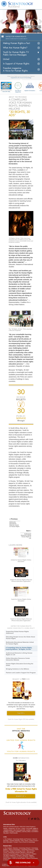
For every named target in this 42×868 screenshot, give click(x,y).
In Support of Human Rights (16, 64)
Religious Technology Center (18, 851)
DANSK (5, 829)
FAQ (22, 841)
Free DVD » (21, 713)
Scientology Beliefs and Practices (22, 839)
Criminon (19, 855)
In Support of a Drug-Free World (19, 857)
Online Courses (33, 841)
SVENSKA (35, 830)
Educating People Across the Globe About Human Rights (20, 638)
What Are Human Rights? (15, 48)
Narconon (26, 855)
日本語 (23, 829)
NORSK (28, 830)
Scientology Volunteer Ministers (17, 852)
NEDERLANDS (8, 830)
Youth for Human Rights (19, 858)
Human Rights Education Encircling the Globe (20, 664)
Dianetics (16, 848)
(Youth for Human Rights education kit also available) (21, 802)
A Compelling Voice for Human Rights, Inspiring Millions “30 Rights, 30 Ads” (19, 648)
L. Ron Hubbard (8, 839)
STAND (34, 854)
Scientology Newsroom (28, 849)
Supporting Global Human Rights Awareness (17, 632)
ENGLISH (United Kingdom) (27, 827)
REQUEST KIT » (21, 796)
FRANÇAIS (12, 829)
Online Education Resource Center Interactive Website (18, 659)
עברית (18, 828)
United (6, 59)
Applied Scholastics (30, 86)
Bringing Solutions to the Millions (18, 669)
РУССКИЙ (29, 829)
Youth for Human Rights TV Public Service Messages (16, 53)
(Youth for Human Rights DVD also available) (21, 719)
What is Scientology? (15, 849)
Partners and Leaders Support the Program (21, 673)
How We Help (6, 92)
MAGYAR (22, 830)
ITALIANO (6, 833)
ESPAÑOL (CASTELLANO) (23, 832)
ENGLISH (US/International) (11, 827)
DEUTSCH (17, 830)
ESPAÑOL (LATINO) (9, 832)
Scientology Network (25, 848)
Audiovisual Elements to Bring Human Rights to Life (19, 654)
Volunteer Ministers (15, 841)
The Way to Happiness (18, 87)
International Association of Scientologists (18, 853)
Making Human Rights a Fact (17, 43)
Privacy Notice (6, 866)
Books (26, 841)
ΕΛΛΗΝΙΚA (35, 832)
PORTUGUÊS (14, 833)
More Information (8, 842)
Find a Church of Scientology (27, 842)
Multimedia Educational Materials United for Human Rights (20, 643)
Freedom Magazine (25, 854)
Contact (16, 842)
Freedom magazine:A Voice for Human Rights (15, 69)
